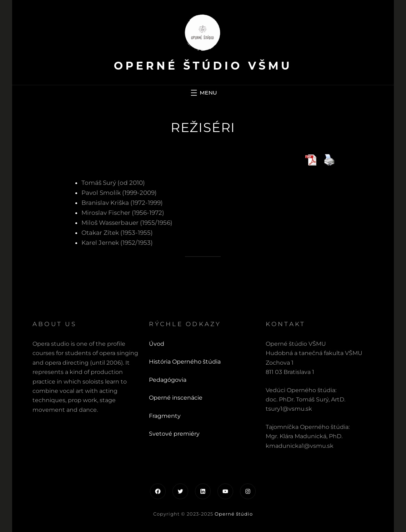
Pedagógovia (168, 380)
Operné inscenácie (176, 398)
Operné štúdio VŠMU (203, 66)
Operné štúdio (234, 514)
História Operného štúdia (185, 362)
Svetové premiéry (174, 434)
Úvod (157, 344)
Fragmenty (165, 416)
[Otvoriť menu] (203, 93)
